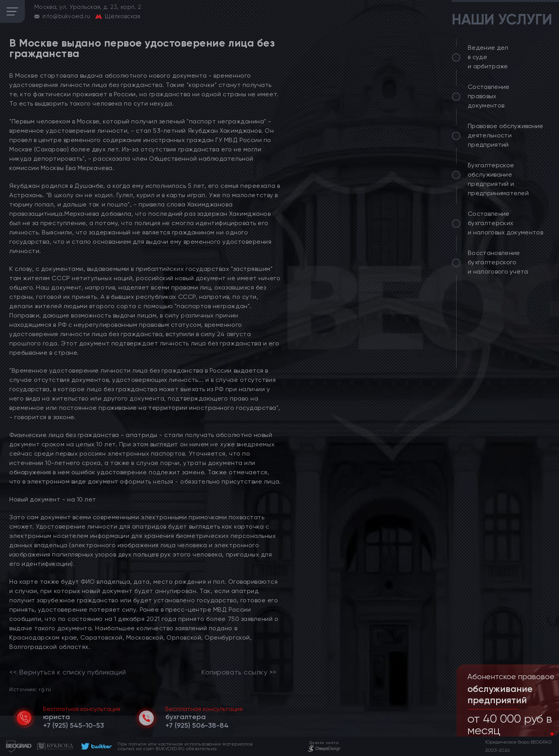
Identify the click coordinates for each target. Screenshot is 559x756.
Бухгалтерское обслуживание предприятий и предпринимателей (498, 179)
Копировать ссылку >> (239, 672)
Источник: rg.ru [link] (30, 689)
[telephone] (74, 725)
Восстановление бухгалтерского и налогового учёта (498, 262)
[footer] (95, 746)
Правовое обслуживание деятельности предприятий (506, 135)
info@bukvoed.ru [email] (66, 16)
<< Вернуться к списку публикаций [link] (68, 672)
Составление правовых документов (489, 96)
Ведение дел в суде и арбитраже (488, 57)
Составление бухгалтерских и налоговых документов (505, 223)
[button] (546, 734)
